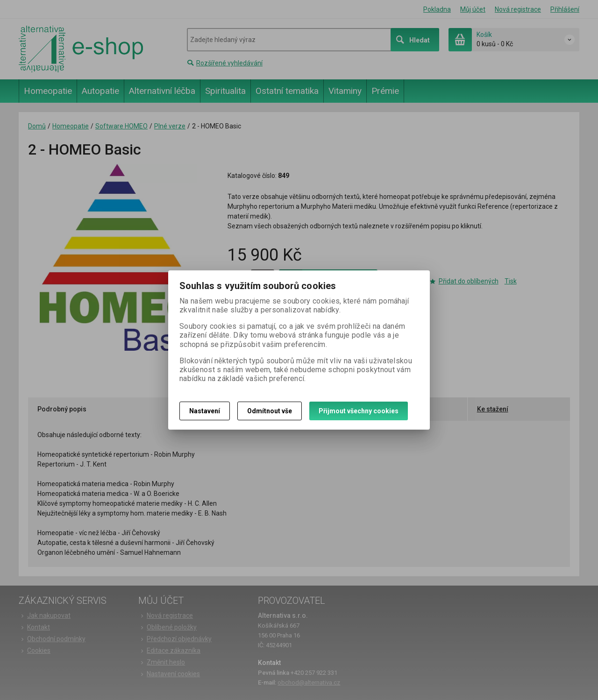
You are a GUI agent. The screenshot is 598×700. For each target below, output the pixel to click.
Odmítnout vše (270, 411)
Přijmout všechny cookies (359, 411)
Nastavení (205, 411)
